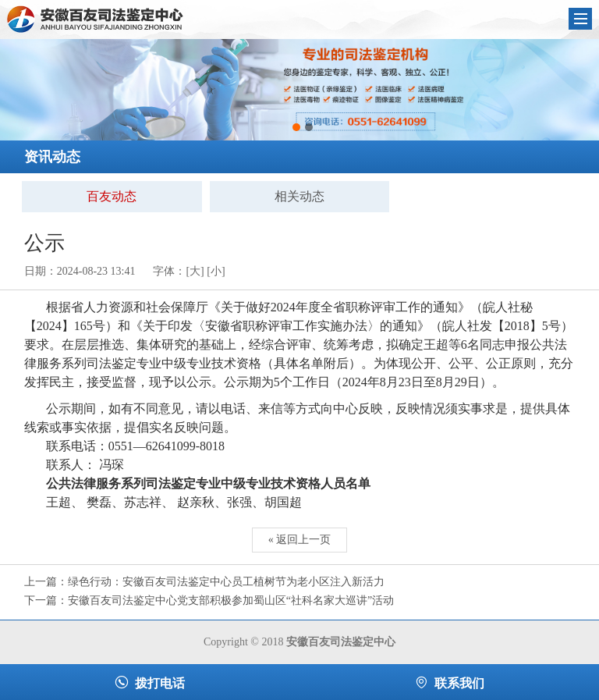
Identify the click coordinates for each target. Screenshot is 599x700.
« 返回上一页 (300, 540)
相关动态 (299, 196)
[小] (216, 271)
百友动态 (112, 196)
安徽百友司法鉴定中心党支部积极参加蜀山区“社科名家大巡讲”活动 (231, 601)
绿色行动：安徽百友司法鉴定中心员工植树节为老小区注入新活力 (226, 582)
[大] (195, 271)
